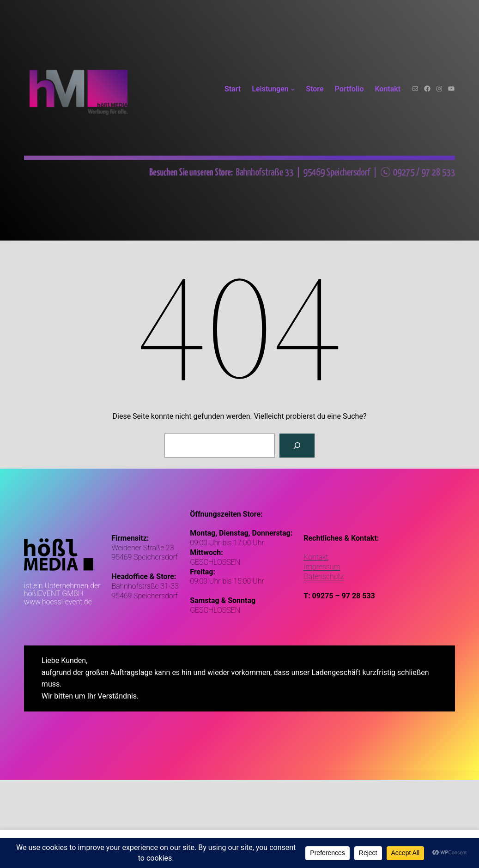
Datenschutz (324, 576)
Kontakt (316, 557)
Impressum (322, 567)
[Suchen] (297, 446)
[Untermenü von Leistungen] (293, 89)
